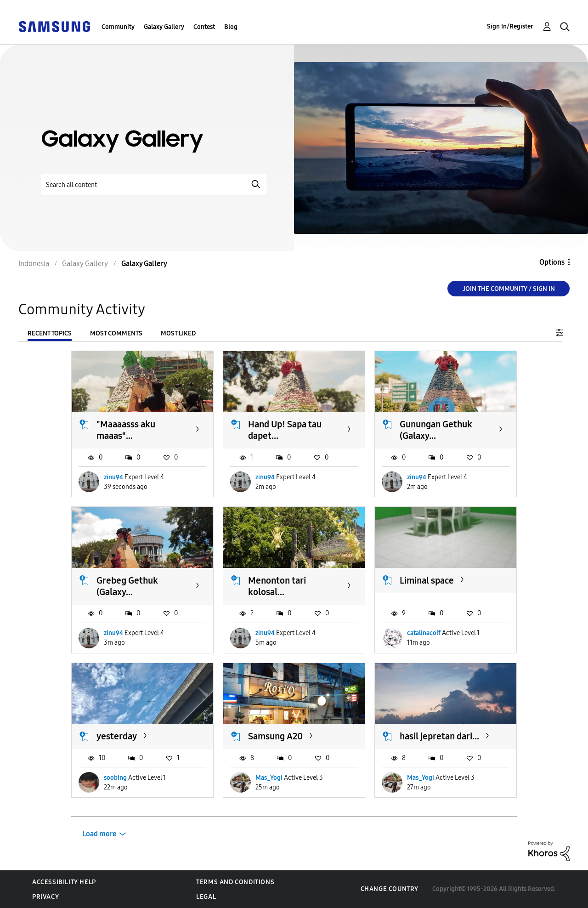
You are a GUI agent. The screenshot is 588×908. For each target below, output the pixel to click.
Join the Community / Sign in (509, 289)
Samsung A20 (275, 736)
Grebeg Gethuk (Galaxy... (127, 586)
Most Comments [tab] (116, 333)
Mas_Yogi (269, 778)
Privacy (45, 897)
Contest (204, 27)
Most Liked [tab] (178, 333)
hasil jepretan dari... (439, 736)
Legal (206, 897)
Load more (99, 834)
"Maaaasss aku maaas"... (126, 430)
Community (118, 27)
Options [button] (552, 262)
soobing (115, 778)
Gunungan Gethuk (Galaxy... (436, 430)
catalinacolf (424, 633)
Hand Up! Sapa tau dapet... (285, 430)
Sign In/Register (510, 26)
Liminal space (427, 580)
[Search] (154, 184)
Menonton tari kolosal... (277, 586)
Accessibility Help (64, 882)
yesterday (117, 736)
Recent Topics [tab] (50, 333)
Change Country (390, 889)
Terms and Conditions (235, 882)
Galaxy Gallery (164, 27)
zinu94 (113, 477)
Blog (231, 27)
